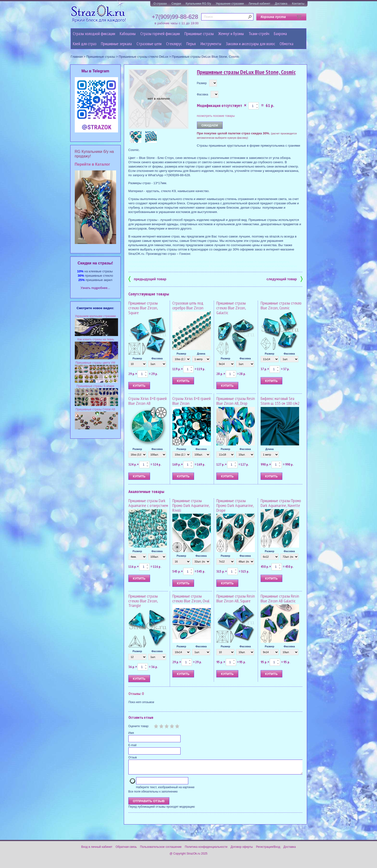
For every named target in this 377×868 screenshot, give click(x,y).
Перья (191, 44)
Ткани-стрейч (259, 34)
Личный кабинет (259, 4)
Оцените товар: (139, 726)
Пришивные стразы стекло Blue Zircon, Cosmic (281, 305)
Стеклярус (174, 44)
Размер (202, 83)
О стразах (160, 4)
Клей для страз (85, 44)
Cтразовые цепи (149, 44)
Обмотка (286, 44)
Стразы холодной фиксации (94, 34)
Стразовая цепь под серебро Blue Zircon (188, 305)
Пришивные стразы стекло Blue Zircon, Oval (191, 598)
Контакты (298, 4)
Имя (131, 733)
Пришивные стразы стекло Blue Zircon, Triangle (143, 601)
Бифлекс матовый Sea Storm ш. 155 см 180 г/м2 (280, 401)
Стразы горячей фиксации (160, 34)
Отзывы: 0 (136, 693)
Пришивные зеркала (116, 44)
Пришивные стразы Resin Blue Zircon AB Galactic (280, 598)
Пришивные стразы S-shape (95, 386)
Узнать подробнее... (95, 288)
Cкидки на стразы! (95, 263)
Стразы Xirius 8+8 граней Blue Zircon (192, 401)
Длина (201, 354)
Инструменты (211, 44)
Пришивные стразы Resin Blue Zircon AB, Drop (236, 401)
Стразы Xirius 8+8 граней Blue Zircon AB (148, 401)
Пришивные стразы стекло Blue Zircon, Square (143, 308)
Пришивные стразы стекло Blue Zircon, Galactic (231, 308)
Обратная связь (126, 850)
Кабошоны (128, 34)
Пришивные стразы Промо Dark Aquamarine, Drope (235, 505)
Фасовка (203, 94)
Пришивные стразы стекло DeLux (144, 57)
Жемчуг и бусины (231, 34)
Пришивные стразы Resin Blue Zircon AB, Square (236, 598)
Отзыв (133, 757)
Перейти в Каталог (92, 164)
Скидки (176, 4)
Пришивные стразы (199, 34)
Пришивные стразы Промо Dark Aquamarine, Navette (281, 503)
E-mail (132, 745)
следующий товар (285, 279)
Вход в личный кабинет (97, 850)
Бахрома (280, 34)
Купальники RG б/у (198, 4)
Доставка (281, 4)
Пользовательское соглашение (161, 850)
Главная (77, 57)
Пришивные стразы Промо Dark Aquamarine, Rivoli (191, 505)
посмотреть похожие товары (216, 116)
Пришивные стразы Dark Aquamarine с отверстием (148, 503)
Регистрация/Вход (268, 850)
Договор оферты (242, 850)
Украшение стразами (230, 4)
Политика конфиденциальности (206, 850)
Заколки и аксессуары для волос (250, 44)
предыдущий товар (147, 279)
